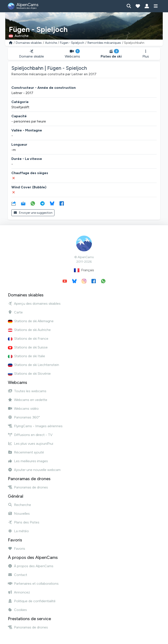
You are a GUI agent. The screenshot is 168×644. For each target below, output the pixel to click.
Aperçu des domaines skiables (34, 304)
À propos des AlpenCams (31, 566)
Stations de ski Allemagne (31, 321)
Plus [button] (146, 54)
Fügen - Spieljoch (72, 43)
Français (84, 270)
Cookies (17, 610)
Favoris (17, 549)
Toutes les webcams (27, 391)
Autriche (51, 43)
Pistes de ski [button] (111, 54)
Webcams (73, 54)
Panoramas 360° (24, 417)
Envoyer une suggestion (33, 213)
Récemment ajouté (26, 452)
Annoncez (19, 592)
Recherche (19, 505)
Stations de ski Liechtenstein (33, 365)
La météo (18, 531)
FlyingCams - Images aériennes (35, 426)
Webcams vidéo (23, 409)
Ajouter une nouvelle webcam (34, 470)
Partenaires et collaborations (33, 584)
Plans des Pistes (24, 522)
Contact (17, 575)
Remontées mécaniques (104, 43)
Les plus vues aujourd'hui (31, 444)
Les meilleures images (28, 461)
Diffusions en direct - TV (30, 435)
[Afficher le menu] (156, 6)
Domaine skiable (31, 54)
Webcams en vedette (28, 400)
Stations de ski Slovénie (29, 374)
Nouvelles (19, 514)
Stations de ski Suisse (28, 347)
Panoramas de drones (28, 487)
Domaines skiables (29, 43)
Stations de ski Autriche (29, 330)
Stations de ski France (28, 339)
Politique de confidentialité (32, 601)
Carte (15, 312)
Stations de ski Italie (26, 356)
